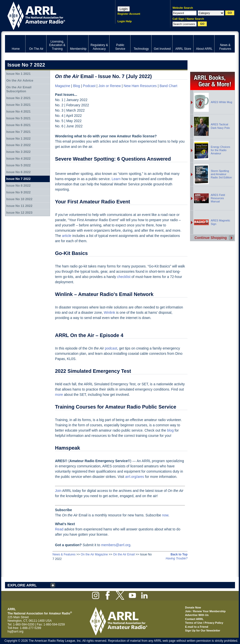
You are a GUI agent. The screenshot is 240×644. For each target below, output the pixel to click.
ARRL (54, 15)
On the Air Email (124, 554)
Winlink (109, 312)
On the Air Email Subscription (19, 89)
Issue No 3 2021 (18, 105)
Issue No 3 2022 (18, 152)
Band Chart (168, 86)
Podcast (89, 86)
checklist (124, 277)
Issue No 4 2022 (18, 158)
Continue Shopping (211, 238)
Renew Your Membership (209, 611)
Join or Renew (110, 86)
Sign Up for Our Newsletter (203, 630)
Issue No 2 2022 (18, 145)
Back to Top (179, 554)
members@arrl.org (116, 545)
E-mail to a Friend (196, 627)
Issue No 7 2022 (18, 179)
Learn (116, 179)
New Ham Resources (140, 86)
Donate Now (193, 607)
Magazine (63, 86)
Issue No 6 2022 (18, 172)
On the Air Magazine (94, 554)
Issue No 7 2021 (18, 132)
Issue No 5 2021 (18, 118)
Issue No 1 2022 (18, 138)
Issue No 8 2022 (18, 186)
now (165, 515)
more (59, 395)
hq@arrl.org (15, 631)
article (67, 236)
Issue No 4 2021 (18, 111)
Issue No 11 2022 (19, 206)
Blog (76, 86)
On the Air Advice (20, 80)
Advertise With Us (197, 615)
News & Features (64, 554)
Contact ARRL (194, 619)
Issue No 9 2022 (18, 192)
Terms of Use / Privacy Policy (204, 623)
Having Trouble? (177, 558)
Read (59, 529)
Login (124, 9)
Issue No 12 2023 (19, 213)
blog (170, 430)
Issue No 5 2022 (18, 165)
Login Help (125, 21)
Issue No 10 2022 (19, 199)
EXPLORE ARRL (22, 585)
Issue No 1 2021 (18, 74)
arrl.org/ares (135, 477)
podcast (111, 348)
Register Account (129, 14)
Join (58, 491)
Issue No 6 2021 (18, 125)
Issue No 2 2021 (18, 98)
